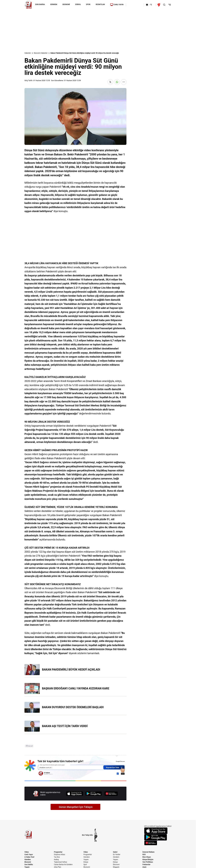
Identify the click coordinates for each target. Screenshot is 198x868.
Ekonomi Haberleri (41, 53)
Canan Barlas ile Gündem (63, 865)
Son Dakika (29, 865)
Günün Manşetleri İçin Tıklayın (76, 807)
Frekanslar (147, 865)
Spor (85, 865)
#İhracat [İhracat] (29, 746)
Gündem (28, 860)
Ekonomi (28, 862)
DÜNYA (78, 4)
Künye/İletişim (148, 860)
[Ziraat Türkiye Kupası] (159, 5)
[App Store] (74, 794)
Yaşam (86, 860)
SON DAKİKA (40, 4)
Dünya (86, 862)
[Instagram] (96, 834)
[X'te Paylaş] (110, 82)
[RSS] (96, 841)
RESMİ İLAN (100, 4)
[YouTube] (96, 836)
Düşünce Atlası (59, 855)
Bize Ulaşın (147, 857)
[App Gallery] (111, 794)
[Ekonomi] (135, 5)
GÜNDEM (54, 4)
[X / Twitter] (96, 832)
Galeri (115, 852)
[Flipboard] (96, 838)
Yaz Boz (57, 857)
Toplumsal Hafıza (60, 862)
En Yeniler (117, 855)
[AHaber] (150, 5)
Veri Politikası (148, 862)
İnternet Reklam (149, 852)
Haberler (28, 53)
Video (27, 852)
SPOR (88, 4)
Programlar (58, 852)
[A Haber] (28, 5)
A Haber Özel (29, 857)
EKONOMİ (66, 4)
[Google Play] (94, 794)
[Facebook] (96, 830)
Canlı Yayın (29, 855)
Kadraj (56, 860)
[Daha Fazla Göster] (124, 82)
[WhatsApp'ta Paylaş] (117, 82)
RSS (144, 855)
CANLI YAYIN (117, 5)
